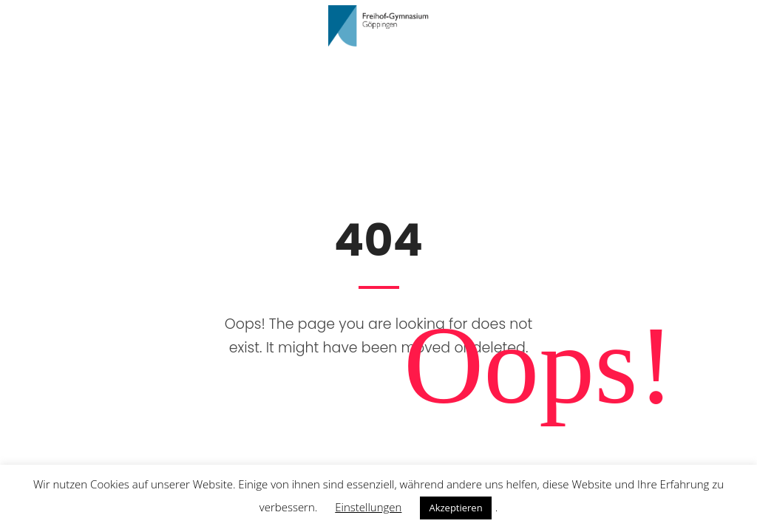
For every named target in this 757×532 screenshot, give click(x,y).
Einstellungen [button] (368, 507)
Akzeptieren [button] (455, 508)
